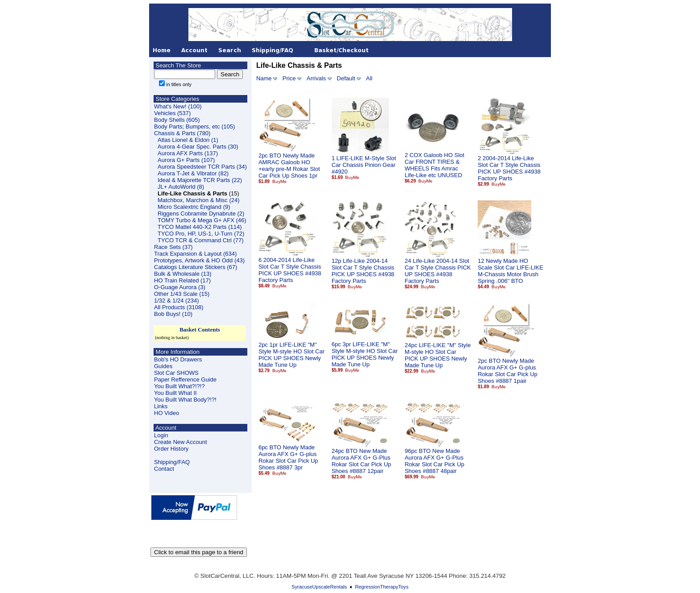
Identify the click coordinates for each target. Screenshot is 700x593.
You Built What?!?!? (179, 386)
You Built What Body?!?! (185, 400)
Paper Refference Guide (185, 379)
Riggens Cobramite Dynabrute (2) (201, 214)
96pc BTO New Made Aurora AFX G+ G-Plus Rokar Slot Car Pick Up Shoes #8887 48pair (434, 461)
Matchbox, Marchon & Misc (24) (199, 200)
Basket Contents (200, 330)
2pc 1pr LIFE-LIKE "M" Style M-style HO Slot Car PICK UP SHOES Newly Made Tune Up (292, 355)
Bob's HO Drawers (178, 359)
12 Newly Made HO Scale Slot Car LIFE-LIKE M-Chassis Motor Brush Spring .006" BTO (510, 271)
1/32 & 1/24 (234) (176, 301)
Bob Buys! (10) (173, 314)
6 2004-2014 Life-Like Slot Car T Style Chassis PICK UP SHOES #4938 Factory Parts (290, 270)
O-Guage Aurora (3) (180, 287)
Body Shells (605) (177, 120)
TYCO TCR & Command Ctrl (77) (201, 240)
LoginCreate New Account (181, 439)
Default (346, 78)
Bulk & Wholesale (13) (183, 274)
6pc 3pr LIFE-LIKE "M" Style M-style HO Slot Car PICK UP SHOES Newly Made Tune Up (365, 354)
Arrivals (316, 78)
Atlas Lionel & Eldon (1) (188, 140)
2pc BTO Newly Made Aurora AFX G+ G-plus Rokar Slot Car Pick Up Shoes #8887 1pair (508, 371)
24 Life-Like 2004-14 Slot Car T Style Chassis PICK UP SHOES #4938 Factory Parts (437, 271)
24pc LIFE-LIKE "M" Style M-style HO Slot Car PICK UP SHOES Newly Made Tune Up (437, 355)
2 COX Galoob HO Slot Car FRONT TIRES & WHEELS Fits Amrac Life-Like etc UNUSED (434, 165)
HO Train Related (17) (182, 280)
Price (289, 78)
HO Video (167, 413)
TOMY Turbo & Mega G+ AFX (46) (202, 220)
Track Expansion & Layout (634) (195, 254)
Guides (163, 366)
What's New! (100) (178, 106)
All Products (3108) (179, 307)
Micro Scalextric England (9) (194, 207)
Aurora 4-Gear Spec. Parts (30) (198, 147)
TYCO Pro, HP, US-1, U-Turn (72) (201, 234)
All (369, 78)
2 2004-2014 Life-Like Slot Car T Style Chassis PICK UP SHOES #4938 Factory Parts (509, 168)
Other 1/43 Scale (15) (182, 294)
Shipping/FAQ (172, 462)
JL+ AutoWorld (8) (181, 187)
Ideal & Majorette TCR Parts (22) (200, 180)
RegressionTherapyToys (382, 587)
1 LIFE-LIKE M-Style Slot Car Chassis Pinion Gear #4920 (364, 165)
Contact (164, 469)
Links (161, 406)
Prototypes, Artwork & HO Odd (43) (199, 260)
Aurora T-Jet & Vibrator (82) (193, 173)
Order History (171, 449)
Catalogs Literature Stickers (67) (196, 267)
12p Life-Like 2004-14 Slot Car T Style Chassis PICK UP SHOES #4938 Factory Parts (363, 271)
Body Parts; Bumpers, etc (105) (194, 126)
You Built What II (175, 393)
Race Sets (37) (173, 247)
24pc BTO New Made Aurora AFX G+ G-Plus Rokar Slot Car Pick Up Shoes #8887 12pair (362, 461)
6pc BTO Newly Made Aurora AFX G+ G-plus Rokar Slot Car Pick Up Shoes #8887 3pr (288, 457)
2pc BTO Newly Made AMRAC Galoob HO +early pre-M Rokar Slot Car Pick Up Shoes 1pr (289, 166)
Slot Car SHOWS (176, 373)
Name (264, 78)
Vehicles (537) (172, 113)
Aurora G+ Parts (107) (186, 160)
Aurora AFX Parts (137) (188, 153)
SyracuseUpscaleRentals (319, 587)
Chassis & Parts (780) (182, 133)
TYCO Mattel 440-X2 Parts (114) (200, 227)
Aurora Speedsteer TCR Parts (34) (202, 167)
